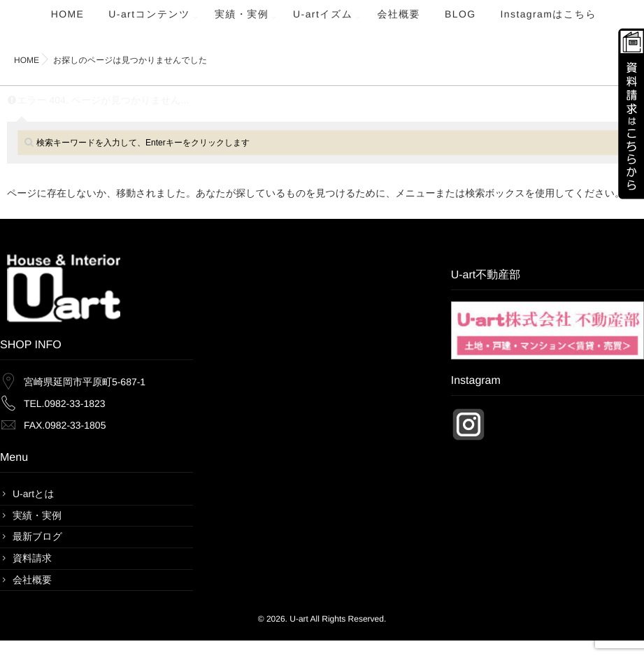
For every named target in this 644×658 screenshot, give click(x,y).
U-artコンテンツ (149, 22)
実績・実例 (242, 22)
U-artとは (34, 494)
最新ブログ (37, 536)
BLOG (460, 22)
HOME (68, 22)
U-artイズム (323, 22)
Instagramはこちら (549, 22)
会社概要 (399, 22)
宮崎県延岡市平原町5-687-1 (85, 382)
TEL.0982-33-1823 (65, 403)
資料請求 (32, 558)
